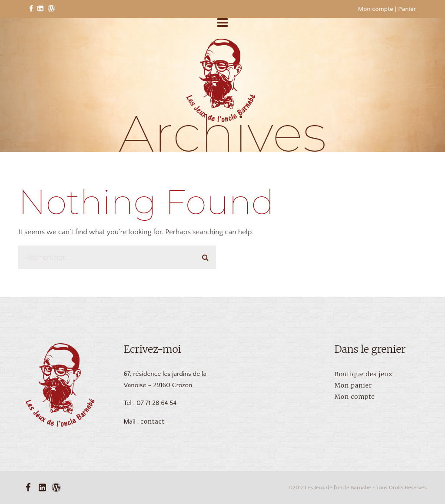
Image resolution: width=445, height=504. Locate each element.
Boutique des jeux (364, 374)
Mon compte (376, 10)
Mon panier (354, 385)
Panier (407, 10)
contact (153, 421)
